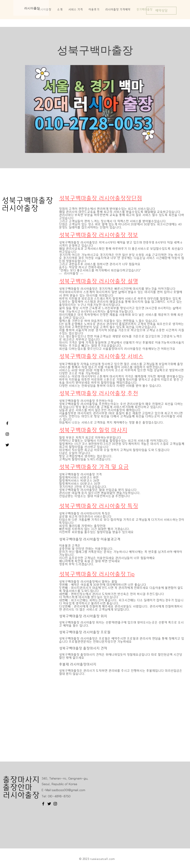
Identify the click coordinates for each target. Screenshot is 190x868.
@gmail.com (77, 790)
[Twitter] (49, 804)
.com (111, 859)
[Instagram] (55, 804)
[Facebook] (43, 804)
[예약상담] (161, 11)
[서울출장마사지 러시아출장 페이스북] (7, 423)
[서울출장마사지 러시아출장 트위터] (7, 445)
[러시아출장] (7, 434)
